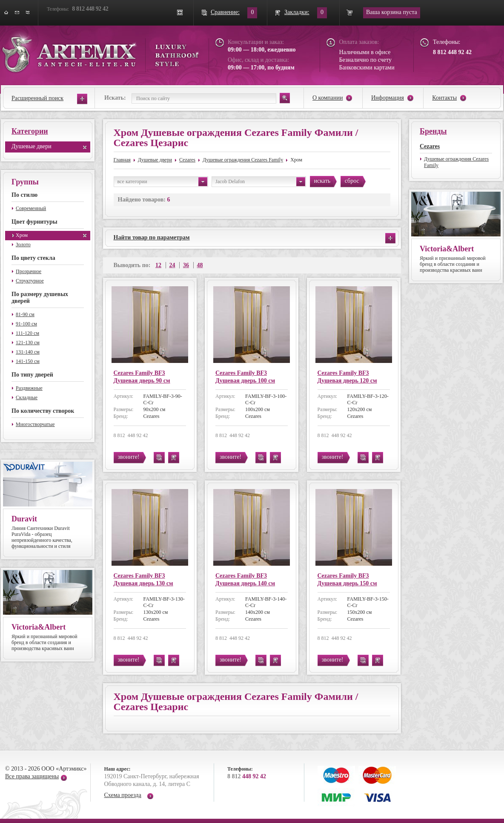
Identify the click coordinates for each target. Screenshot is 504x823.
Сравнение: (225, 12)
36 (186, 265)
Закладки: (297, 12)
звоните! (129, 457)
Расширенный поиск (37, 98)
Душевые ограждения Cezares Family (243, 160)
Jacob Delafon (260, 182)
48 (200, 265)
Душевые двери (31, 146)
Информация (388, 98)
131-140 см (28, 352)
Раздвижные (29, 388)
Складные (27, 397)
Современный (31, 208)
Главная (122, 160)
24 (172, 265)
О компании (328, 98)
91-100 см (26, 324)
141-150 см (28, 361)
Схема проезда (123, 795)
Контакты (444, 98)
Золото (23, 245)
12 (158, 265)
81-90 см (25, 314)
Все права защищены (32, 776)
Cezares (187, 160)
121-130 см (28, 342)
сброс (352, 181)
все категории (162, 182)
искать (322, 181)
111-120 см (27, 333)
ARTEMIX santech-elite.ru (100, 52)
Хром (22, 235)
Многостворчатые (35, 424)
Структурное (30, 281)
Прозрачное (29, 271)
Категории (30, 131)
